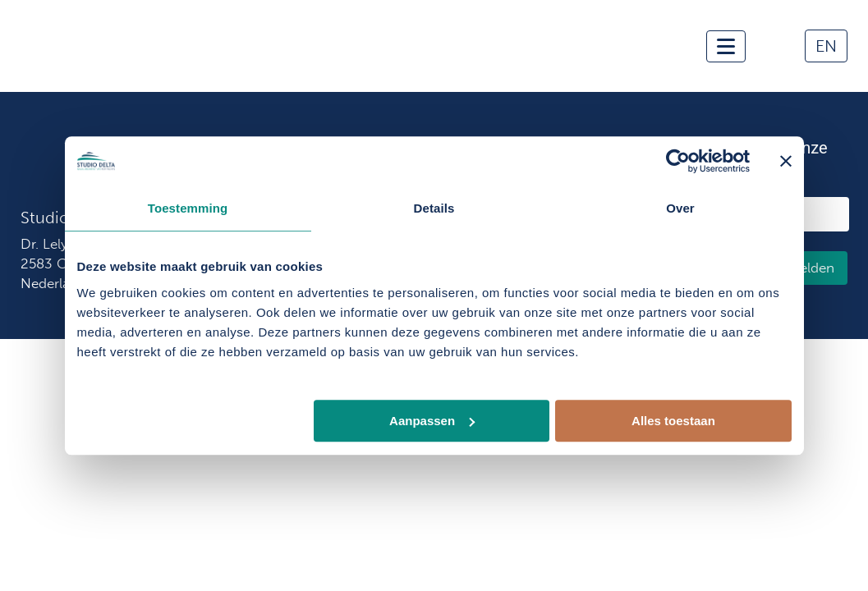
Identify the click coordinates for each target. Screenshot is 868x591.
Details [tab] (434, 208)
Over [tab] (680, 208)
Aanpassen (432, 421)
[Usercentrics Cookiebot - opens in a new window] (678, 161)
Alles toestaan (673, 421)
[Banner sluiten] (786, 161)
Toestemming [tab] (188, 208)
